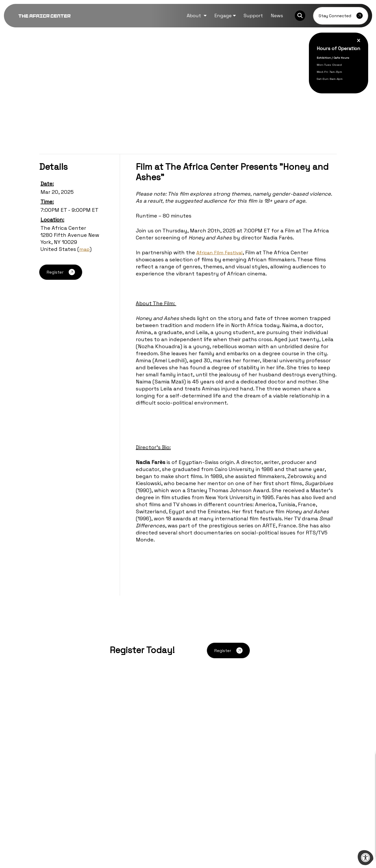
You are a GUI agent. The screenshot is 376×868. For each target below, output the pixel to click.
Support (197, 772)
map (85, 249)
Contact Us (200, 763)
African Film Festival (222, 252)
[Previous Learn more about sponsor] (25, 820)
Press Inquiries (121, 763)
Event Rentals (203, 747)
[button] (197, 16)
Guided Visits (202, 755)
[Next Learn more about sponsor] (351, 820)
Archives (116, 739)
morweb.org (325, 847)
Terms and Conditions (211, 780)
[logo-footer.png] (65, 748)
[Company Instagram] (60, 800)
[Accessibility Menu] (366, 858)
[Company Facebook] (41, 800)
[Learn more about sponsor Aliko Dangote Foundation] (69, 820)
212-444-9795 (68, 781)
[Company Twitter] (50, 800)
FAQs (112, 755)
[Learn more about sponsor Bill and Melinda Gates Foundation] (188, 820)
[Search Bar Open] (300, 16)
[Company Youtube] (71, 800)
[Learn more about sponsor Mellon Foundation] (248, 820)
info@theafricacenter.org (65, 787)
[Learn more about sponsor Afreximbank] (307, 820)
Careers (114, 747)
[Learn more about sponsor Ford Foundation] (128, 820)
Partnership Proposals (211, 739)
